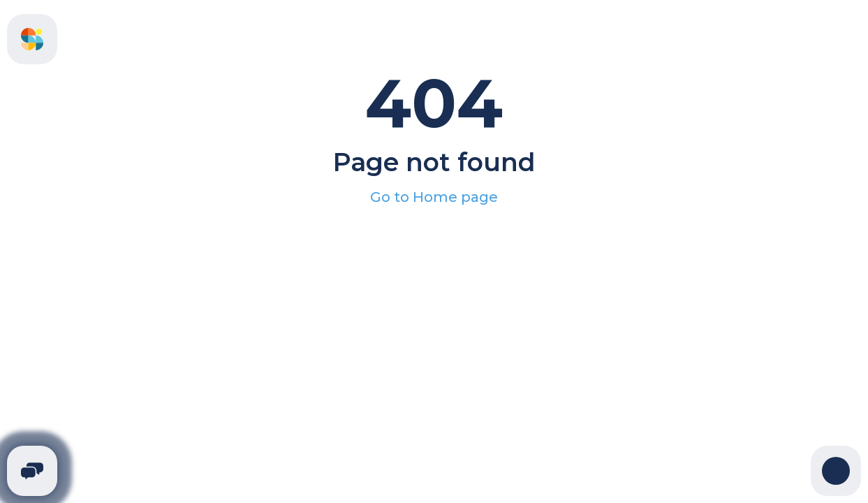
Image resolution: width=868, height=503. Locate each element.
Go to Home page (434, 197)
